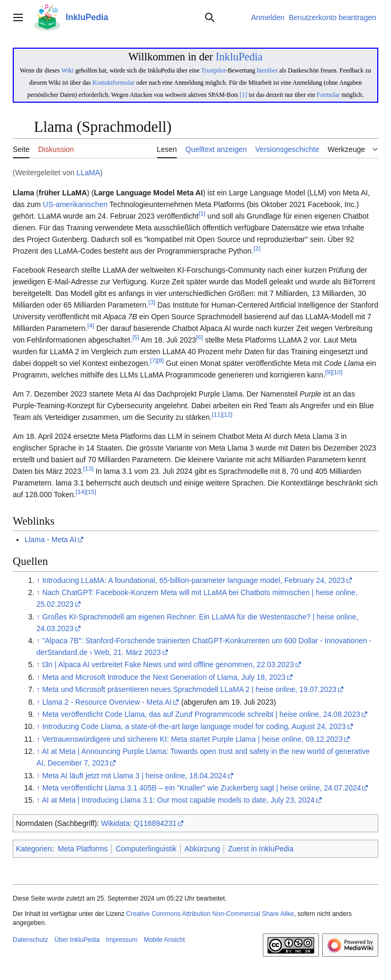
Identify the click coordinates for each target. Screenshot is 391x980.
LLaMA (88, 173)
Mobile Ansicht (164, 940)
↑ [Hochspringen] (38, 580)
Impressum (122, 940)
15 (91, 492)
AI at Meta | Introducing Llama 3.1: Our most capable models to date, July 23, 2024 (178, 800)
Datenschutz (30, 940)
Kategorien (34, 849)
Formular (328, 95)
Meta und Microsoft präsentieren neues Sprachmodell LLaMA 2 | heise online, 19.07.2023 (189, 689)
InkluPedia (239, 57)
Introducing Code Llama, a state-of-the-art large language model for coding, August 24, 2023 (194, 726)
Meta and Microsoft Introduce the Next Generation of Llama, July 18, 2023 (164, 677)
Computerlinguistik (146, 849)
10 (337, 372)
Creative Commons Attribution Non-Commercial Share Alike (210, 914)
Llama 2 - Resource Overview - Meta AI (107, 702)
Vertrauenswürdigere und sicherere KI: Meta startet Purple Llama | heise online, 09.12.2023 (193, 739)
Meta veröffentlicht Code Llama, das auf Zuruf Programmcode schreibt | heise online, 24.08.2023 (201, 714)
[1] (244, 95)
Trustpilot (213, 70)
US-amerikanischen (75, 204)
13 (88, 469)
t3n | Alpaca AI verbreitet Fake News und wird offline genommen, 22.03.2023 (168, 664)
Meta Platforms (83, 849)
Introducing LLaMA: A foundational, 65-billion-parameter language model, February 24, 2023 (194, 580)
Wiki (68, 70)
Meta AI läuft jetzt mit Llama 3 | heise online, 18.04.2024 (135, 776)
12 (227, 415)
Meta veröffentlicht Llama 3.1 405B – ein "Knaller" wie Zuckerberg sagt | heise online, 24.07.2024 (202, 788)
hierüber (267, 70)
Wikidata (115, 823)
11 (217, 415)
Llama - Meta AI (50, 540)
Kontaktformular (113, 83)
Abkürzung (202, 849)
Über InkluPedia (77, 940)
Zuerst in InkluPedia (261, 849)
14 (81, 492)
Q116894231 (155, 823)
